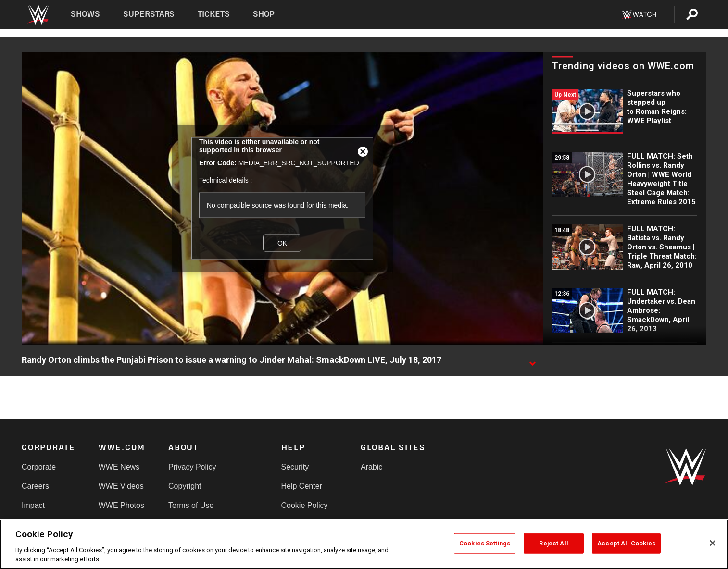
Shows (85, 14)
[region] (364, 544)
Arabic (371, 467)
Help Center (302, 486)
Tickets (214, 14)
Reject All (553, 543)
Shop (264, 14)
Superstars (149, 14)
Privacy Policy (192, 467)
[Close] (713, 543)
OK (282, 243)
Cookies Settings (485, 543)
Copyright (185, 486)
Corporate (39, 467)
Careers (35, 486)
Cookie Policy (305, 505)
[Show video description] (532, 360)
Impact (33, 505)
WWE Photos (121, 505)
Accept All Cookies (626, 543)
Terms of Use (191, 505)
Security (295, 467)
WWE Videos (121, 486)
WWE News (119, 467)
